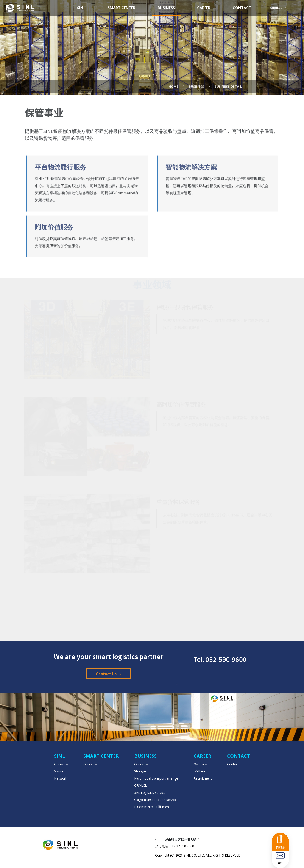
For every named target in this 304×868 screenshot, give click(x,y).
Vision (59, 771)
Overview (61, 764)
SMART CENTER (121, 8)
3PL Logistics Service (150, 793)
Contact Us (109, 674)
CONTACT (242, 8)
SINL (81, 8)
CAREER (204, 8)
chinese (276, 8)
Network (61, 778)
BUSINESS (166, 8)
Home (173, 78)
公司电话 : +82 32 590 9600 (175, 846)
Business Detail (228, 78)
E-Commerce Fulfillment (152, 807)
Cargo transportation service (155, 800)
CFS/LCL (141, 785)
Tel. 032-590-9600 (220, 659)
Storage (140, 771)
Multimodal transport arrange (156, 778)
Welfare (199, 771)
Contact (233, 764)
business (196, 78)
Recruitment (203, 778)
